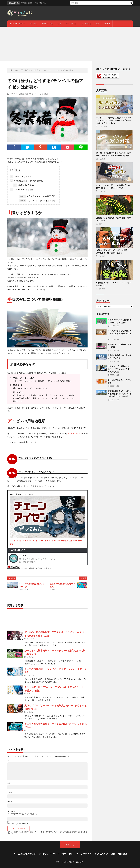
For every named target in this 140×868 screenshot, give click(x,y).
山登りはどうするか (21, 176)
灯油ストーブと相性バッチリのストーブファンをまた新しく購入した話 (120, 369)
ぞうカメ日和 (78, 862)
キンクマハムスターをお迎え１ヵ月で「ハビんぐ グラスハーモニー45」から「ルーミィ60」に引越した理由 (114, 120)
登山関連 (107, 23)
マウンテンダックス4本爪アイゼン (38, 196)
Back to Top (70, 845)
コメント (11, 760)
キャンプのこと (71, 23)
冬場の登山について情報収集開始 (27, 181)
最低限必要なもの (23, 185)
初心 (41, 94)
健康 (97, 23)
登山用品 (34, 23)
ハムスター (103, 126)
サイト (10, 802)
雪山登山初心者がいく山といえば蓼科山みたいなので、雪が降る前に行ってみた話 (120, 394)
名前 (9, 783)
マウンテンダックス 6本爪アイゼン (38, 201)
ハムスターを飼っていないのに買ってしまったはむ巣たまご (120, 333)
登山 (59, 23)
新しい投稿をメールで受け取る (19, 824)
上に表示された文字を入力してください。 (23, 814)
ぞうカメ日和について (18, 23)
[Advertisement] (70, 44)
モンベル (35, 94)
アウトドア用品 (47, 23)
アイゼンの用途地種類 (22, 190)
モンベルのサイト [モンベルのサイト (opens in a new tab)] (75, 433)
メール (10, 792)
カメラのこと (86, 23)
